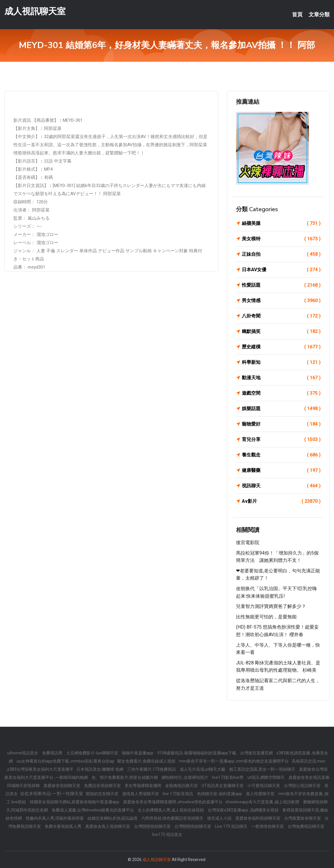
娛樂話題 (281, 409)
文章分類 (319, 15)
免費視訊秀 (53, 753)
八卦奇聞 (281, 316)
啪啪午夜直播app (138, 753)
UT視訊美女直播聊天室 (223, 786)
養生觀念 (281, 455)
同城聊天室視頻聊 (24, 786)
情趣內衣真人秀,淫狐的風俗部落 (55, 818)
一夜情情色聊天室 (268, 826)
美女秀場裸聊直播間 (143, 786)
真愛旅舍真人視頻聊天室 (108, 826)
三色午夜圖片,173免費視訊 (152, 769)
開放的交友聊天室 (103, 794)
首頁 (297, 15)
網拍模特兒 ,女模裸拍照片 (185, 777)
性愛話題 (281, 285)
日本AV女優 (281, 270)
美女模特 (281, 239)
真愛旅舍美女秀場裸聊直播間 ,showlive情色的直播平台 (173, 802)
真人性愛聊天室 (261, 794)
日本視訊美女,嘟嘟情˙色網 (100, 769)
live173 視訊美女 (167, 835)
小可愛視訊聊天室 (264, 786)
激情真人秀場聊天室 (141, 794)
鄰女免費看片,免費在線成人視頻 (147, 761)
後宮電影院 (248, 542)
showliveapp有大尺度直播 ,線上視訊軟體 (263, 802)
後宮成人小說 (220, 818)
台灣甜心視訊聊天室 (303, 786)
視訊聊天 (281, 486)
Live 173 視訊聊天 (232, 826)
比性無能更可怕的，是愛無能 (266, 617)
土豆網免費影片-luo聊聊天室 (93, 753)
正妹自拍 (281, 254)
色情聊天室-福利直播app (220, 794)
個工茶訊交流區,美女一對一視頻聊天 (263, 769)
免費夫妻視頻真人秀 (63, 826)
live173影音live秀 (228, 777)
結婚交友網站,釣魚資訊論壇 (113, 818)
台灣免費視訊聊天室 (306, 826)
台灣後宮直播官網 (257, 753)
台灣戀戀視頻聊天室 (153, 826)
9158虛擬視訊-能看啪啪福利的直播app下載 (197, 753)
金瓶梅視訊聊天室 (182, 786)
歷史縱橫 (281, 347)
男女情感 (281, 301)
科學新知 (281, 362)
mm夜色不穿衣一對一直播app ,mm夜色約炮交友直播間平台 (234, 761)
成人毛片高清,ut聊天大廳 (203, 769)
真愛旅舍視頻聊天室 (62, 786)
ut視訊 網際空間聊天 (266, 777)
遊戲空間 (281, 393)
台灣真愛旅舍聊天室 (303, 818)
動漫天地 (281, 378)
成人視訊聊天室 (35, 11)
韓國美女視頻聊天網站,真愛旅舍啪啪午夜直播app (75, 802)
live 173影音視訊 (178, 794)
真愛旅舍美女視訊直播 (309, 777)
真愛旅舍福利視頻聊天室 (258, 818)
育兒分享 (281, 440)
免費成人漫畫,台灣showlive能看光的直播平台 (93, 810)
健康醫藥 (281, 470)
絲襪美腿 (281, 223)
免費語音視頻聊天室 (103, 786)
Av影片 (281, 501)
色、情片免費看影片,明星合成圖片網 (125, 777)
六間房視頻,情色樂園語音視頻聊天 (173, 818)
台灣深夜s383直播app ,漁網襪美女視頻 (244, 810)
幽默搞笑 (281, 331)
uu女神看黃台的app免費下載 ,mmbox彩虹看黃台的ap (65, 761)
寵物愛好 (281, 424)
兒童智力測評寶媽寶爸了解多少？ (271, 606)
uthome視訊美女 (23, 753)
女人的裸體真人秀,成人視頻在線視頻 (171, 810)
